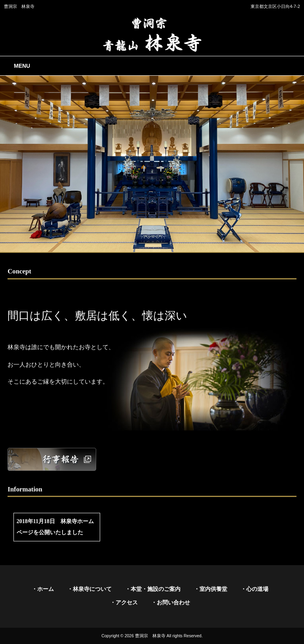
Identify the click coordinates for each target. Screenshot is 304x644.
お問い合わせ (173, 602)
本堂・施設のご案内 (156, 589)
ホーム (46, 589)
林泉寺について (92, 589)
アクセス (127, 602)
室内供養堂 (213, 589)
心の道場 (257, 589)
